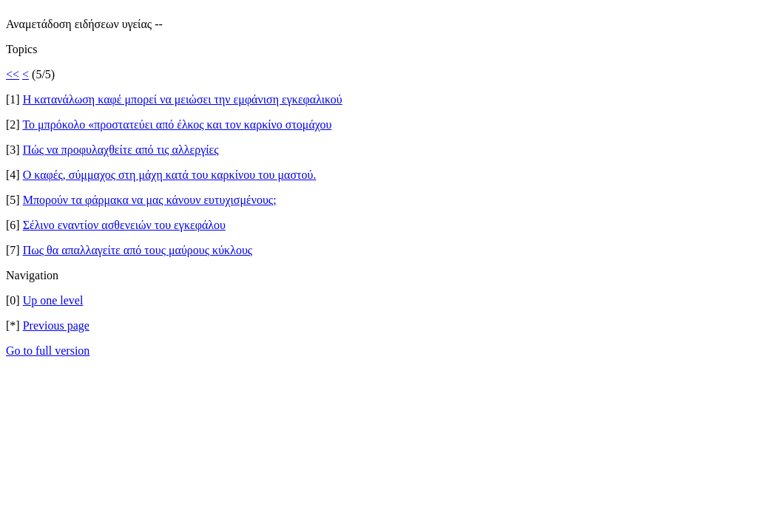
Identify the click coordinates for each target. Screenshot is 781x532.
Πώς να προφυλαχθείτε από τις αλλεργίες (121, 150)
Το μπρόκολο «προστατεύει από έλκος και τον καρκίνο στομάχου (177, 125)
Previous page (56, 325)
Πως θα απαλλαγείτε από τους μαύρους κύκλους (138, 250)
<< (13, 74)
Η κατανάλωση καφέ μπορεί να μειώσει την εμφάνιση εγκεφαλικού (183, 99)
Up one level (53, 300)
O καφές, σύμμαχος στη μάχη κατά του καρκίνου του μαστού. (170, 175)
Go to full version (48, 351)
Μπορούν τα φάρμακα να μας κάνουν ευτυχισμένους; (150, 200)
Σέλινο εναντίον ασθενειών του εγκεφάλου (124, 225)
